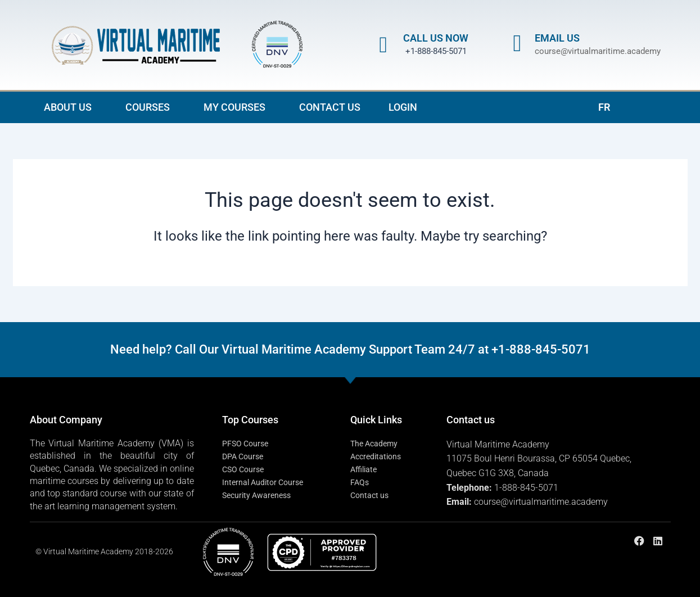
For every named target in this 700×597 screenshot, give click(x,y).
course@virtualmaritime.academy (598, 51)
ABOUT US (71, 107)
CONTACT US (330, 107)
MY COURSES (237, 107)
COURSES (150, 107)
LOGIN (403, 107)
